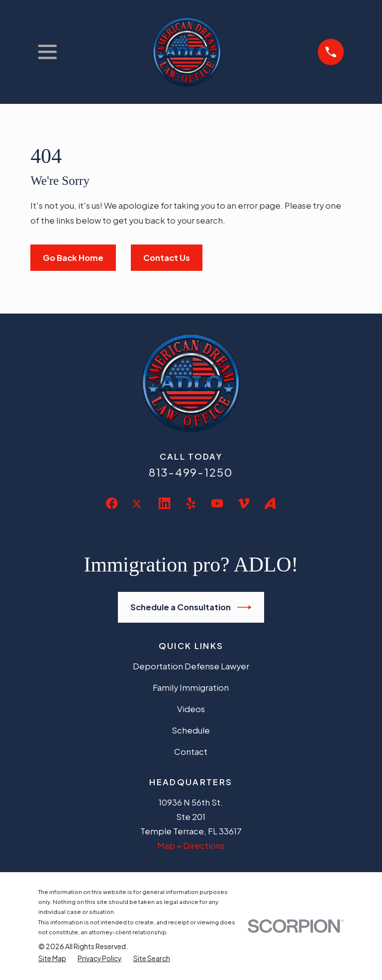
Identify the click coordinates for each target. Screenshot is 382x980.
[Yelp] (191, 503)
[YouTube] (217, 503)
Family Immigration (191, 688)
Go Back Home (73, 258)
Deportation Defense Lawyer (191, 666)
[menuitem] (52, 959)
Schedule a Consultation (191, 607)
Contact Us (167, 258)
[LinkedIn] (164, 503)
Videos (191, 709)
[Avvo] (270, 503)
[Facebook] (112, 503)
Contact (191, 752)
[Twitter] (138, 512)
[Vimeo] (243, 503)
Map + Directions (191, 846)
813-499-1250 (191, 472)
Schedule (191, 730)
